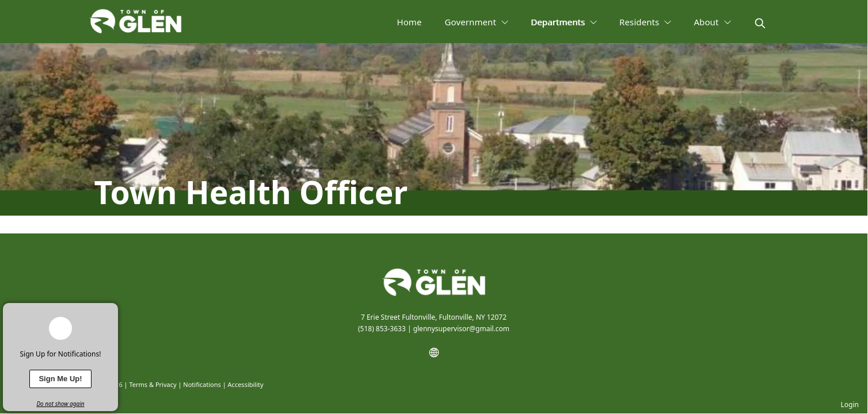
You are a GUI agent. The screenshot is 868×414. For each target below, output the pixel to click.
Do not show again (60, 404)
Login (850, 405)
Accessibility (246, 384)
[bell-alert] (60, 328)
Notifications (202, 384)
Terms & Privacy (153, 384)
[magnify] (760, 23)
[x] (109, 312)
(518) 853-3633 (382, 329)
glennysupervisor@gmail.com (461, 329)
